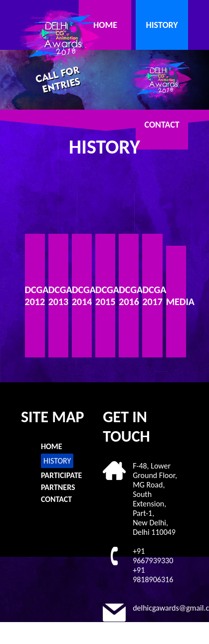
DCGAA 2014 (82, 296)
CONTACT (162, 125)
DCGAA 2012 (35, 296)
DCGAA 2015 (105, 296)
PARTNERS (58, 487)
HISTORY (162, 25)
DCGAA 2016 (129, 296)
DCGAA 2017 (152, 296)
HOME (105, 25)
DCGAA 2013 (58, 296)
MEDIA (176, 302)
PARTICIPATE (62, 475)
